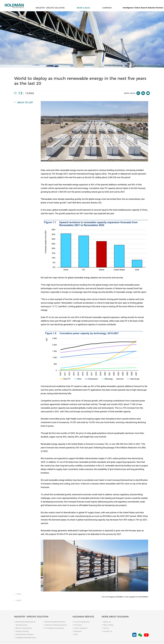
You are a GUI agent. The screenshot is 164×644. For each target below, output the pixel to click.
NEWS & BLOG (83, 8)
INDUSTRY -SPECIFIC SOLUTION (50, 8)
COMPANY (107, 8)
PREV (18, 594)
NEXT (18, 601)
